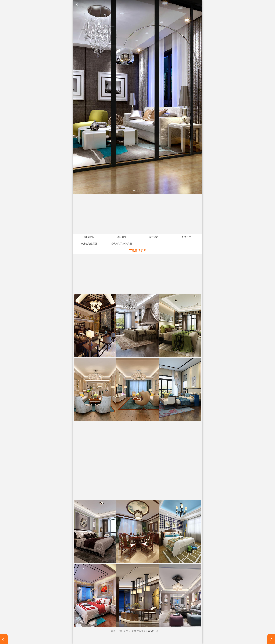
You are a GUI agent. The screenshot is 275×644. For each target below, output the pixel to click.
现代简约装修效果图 (121, 244)
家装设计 (198, 4)
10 (149, 191)
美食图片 (186, 237)
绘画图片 (121, 237)
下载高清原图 (138, 251)
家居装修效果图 (89, 244)
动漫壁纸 (89, 237)
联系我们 (150, 631)
